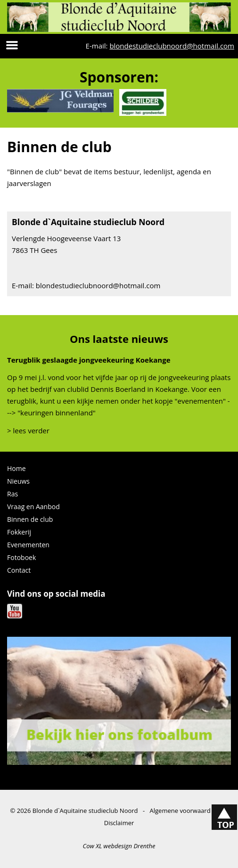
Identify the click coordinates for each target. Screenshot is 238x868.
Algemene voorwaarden (184, 811)
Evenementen (28, 545)
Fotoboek (21, 557)
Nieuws (18, 481)
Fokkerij (19, 532)
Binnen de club (30, 519)
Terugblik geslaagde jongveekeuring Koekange (89, 360)
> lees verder (28, 430)
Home (16, 468)
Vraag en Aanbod (33, 507)
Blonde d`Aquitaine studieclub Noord (85, 811)
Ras (12, 494)
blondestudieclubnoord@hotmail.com (172, 46)
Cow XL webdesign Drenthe (119, 846)
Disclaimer (119, 823)
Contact (19, 570)
